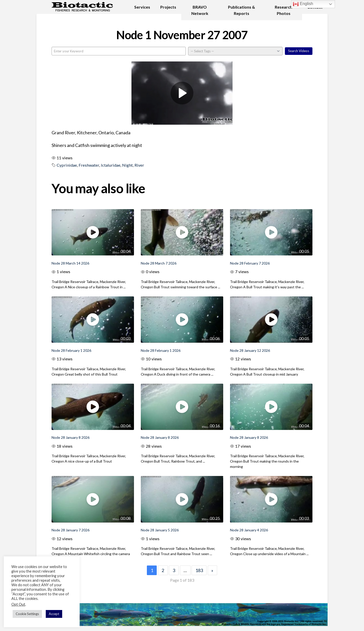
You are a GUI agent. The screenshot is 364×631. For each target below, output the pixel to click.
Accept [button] (54, 614)
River (139, 165)
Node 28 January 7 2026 (71, 530)
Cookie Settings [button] (27, 614)
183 (199, 570)
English (303, 4)
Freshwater (89, 165)
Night (127, 165)
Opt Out (18, 604)
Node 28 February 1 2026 (71, 350)
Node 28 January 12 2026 (250, 350)
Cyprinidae (67, 165)
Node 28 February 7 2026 (250, 263)
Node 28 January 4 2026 (249, 530)
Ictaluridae (111, 165)
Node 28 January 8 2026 (71, 437)
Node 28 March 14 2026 (70, 263)
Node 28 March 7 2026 (159, 263)
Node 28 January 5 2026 (160, 530)
